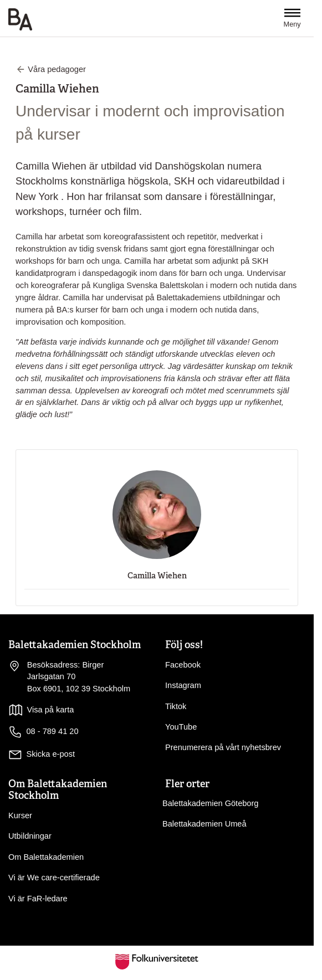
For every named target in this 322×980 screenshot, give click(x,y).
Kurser (20, 815)
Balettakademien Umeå (205, 824)
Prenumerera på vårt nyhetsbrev (223, 747)
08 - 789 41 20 (44, 732)
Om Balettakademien (46, 857)
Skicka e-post (51, 754)
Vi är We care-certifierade (54, 878)
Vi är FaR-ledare (38, 899)
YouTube (181, 727)
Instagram (183, 685)
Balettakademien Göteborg (210, 803)
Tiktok (176, 706)
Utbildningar (30, 836)
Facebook (183, 665)
